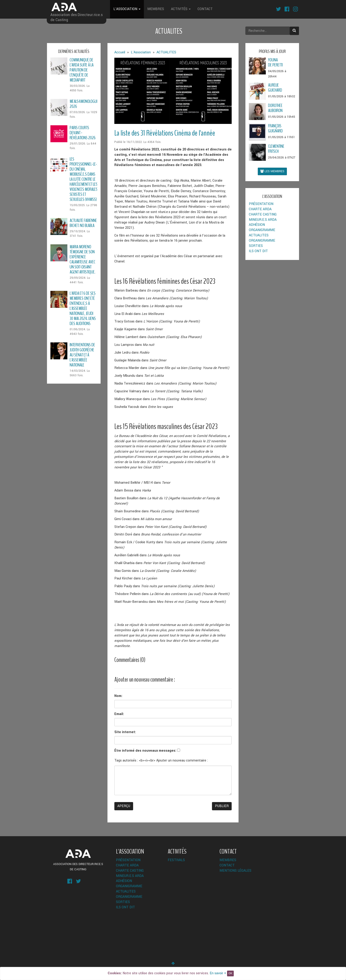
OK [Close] (230, 973)
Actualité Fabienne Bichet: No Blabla (83, 223)
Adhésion (257, 225)
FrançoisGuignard (275, 128)
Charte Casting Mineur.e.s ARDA (263, 217)
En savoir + (218, 973)
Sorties (256, 246)
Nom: (118, 696)
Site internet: (125, 732)
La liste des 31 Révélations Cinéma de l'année (165, 133)
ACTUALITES (259, 235)
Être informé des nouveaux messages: (145, 751)
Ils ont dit (258, 251)
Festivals (176, 860)
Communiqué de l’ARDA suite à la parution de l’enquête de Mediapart (82, 70)
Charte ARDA (260, 209)
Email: (119, 714)
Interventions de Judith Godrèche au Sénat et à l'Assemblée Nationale (82, 355)
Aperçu (124, 806)
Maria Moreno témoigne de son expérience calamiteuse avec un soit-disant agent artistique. (82, 259)
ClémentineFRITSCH (276, 149)
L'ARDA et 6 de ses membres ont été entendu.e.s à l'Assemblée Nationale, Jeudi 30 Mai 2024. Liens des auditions (83, 308)
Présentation (261, 204)
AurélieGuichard (275, 88)
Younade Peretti (275, 62)
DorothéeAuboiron (275, 108)
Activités (181, 9)
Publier (222, 806)
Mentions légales (235, 871)
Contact (205, 9)
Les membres (272, 171)
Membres (156, 9)
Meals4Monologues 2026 (85, 104)
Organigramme (262, 230)
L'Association (127, 9)
